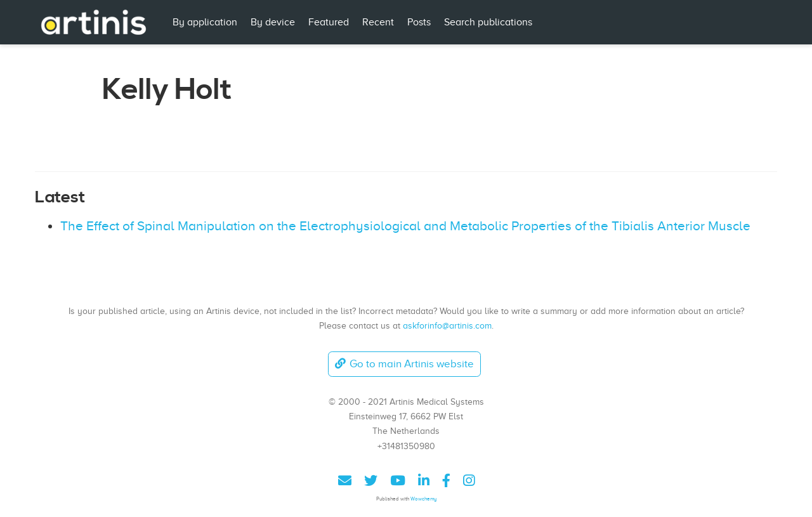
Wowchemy (423, 499)
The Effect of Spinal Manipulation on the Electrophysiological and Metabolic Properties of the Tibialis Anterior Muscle (405, 226)
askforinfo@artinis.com (447, 325)
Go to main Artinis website (404, 364)
